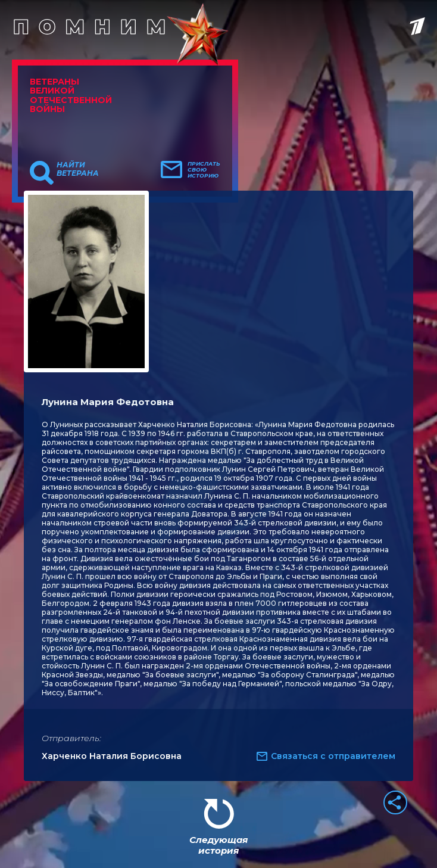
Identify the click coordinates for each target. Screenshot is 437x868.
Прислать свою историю (204, 170)
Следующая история (218, 845)
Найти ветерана (78, 169)
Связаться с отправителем (333, 756)
